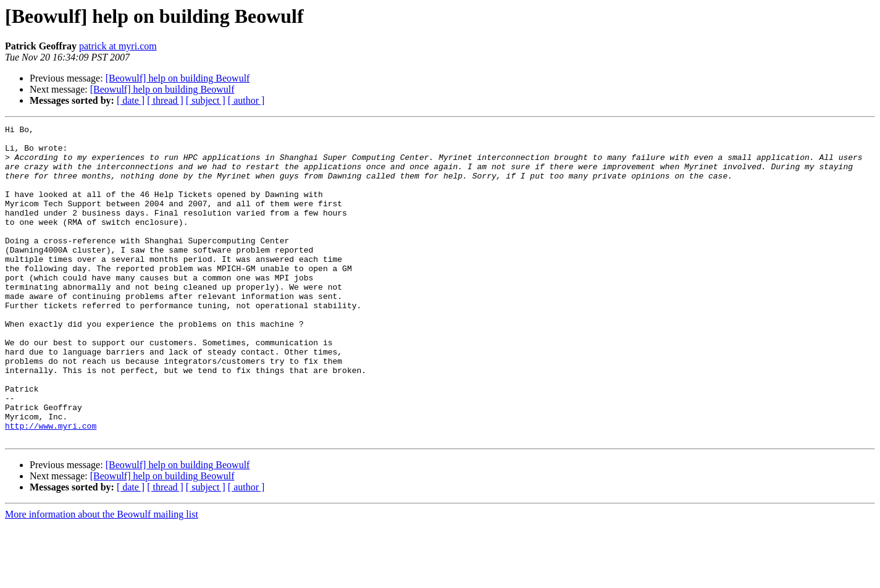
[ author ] (246, 100)
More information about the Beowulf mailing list (102, 577)
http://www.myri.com (51, 487)
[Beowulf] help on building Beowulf (178, 78)
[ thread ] (165, 100)
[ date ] (131, 100)
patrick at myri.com (118, 46)
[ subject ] (206, 100)
